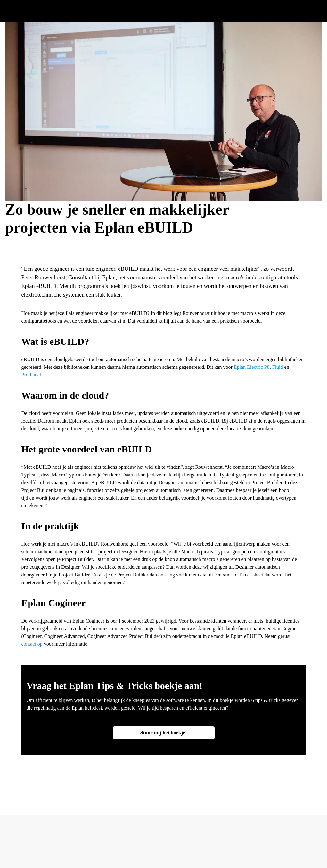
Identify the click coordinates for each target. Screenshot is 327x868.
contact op (32, 644)
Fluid (278, 367)
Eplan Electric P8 (252, 367)
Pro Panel (31, 375)
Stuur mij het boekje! (164, 733)
